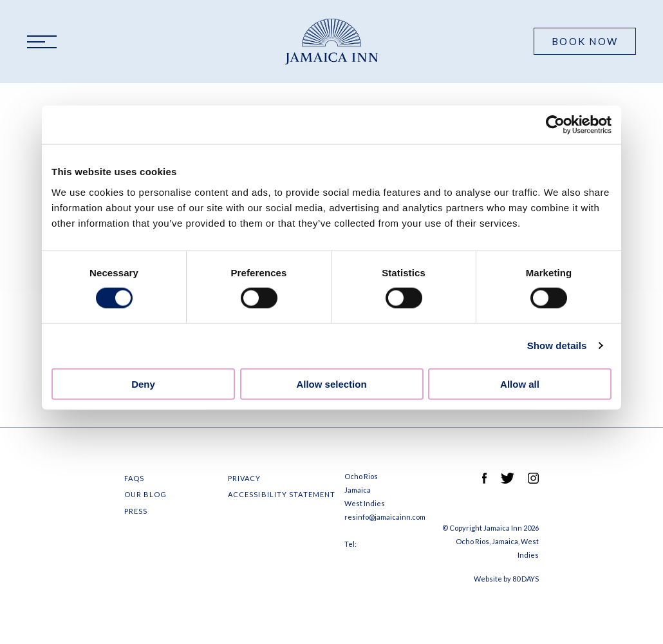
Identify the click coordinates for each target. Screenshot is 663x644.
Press (136, 511)
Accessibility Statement (282, 494)
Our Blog (146, 494)
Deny (143, 384)
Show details (557, 346)
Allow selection (331, 384)
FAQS (134, 478)
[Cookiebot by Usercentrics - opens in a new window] (555, 125)
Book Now (585, 41)
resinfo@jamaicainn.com (385, 517)
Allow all (520, 384)
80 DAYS (526, 579)
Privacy (245, 478)
